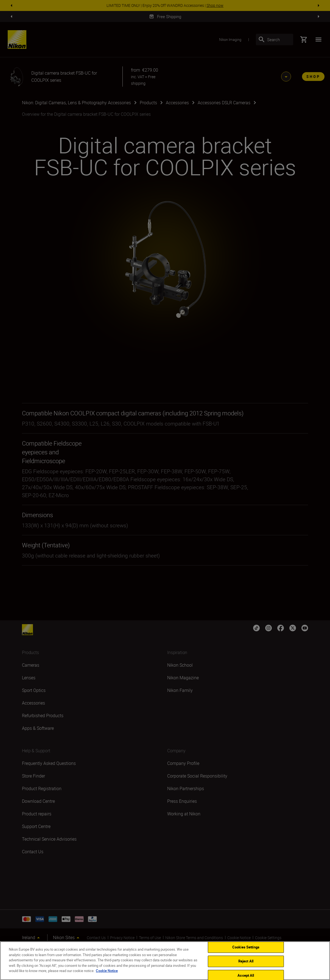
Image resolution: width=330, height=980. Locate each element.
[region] (165, 961)
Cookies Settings (246, 947)
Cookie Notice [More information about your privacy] (107, 971)
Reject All (246, 961)
